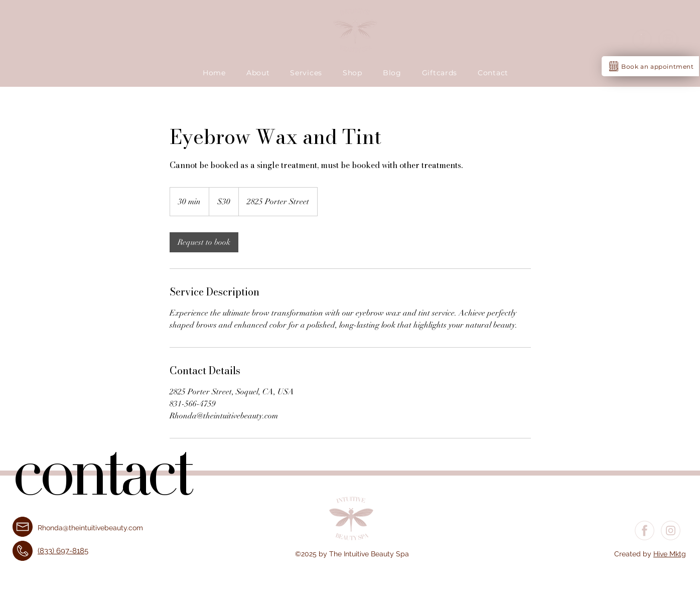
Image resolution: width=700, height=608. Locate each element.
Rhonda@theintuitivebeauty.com (90, 528)
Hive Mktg (670, 554)
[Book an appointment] (650, 66)
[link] (204, 242)
